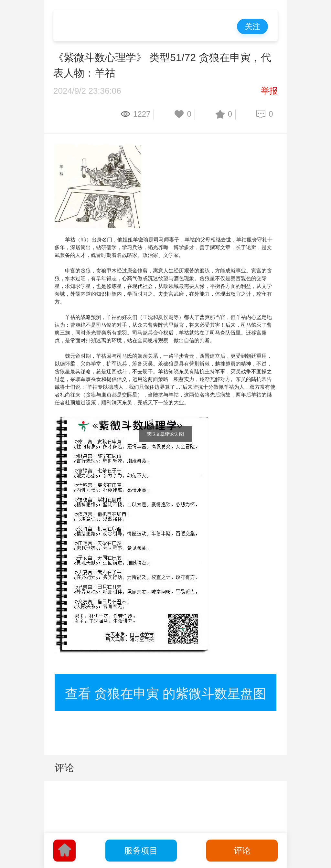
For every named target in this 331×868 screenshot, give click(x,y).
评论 (242, 851)
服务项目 (141, 851)
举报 (269, 91)
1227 (142, 114)
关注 (252, 26)
